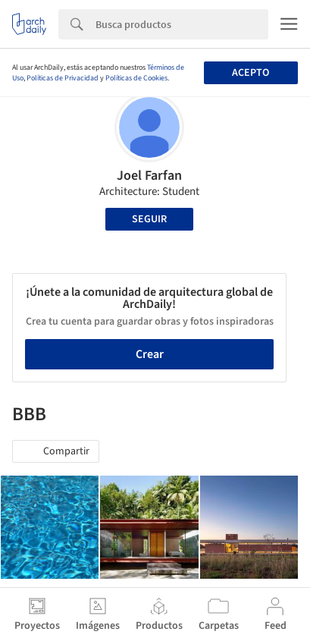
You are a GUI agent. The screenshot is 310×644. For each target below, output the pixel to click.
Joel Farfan (149, 176)
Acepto (251, 73)
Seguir (149, 219)
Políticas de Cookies (136, 78)
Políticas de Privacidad (63, 78)
